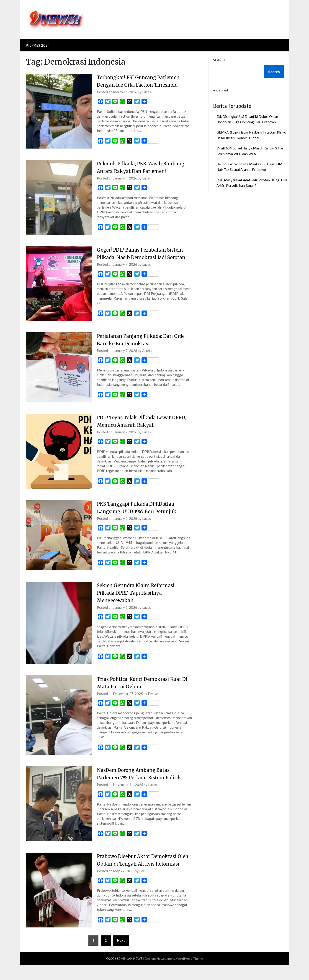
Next (121, 955)
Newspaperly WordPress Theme (180, 974)
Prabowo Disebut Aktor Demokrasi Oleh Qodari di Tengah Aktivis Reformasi (140, 871)
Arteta (147, 358)
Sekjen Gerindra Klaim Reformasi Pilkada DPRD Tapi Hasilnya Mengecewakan (139, 600)
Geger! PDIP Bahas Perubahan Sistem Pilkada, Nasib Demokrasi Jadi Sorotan (143, 257)
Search (220, 60)
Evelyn (153, 701)
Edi (142, 886)
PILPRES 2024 (38, 45)
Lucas (147, 92)
